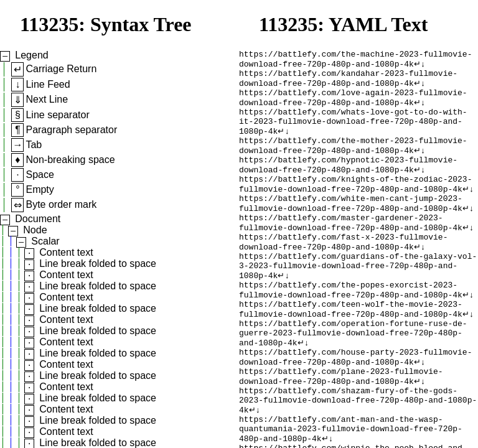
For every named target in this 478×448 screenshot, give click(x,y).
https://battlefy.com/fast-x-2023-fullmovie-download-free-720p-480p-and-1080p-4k (343, 274)
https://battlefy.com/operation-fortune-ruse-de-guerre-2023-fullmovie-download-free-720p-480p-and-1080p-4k (353, 380)
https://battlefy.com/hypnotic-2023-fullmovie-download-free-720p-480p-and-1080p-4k (348, 184)
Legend (31, 55)
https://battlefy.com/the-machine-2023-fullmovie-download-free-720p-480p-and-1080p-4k (355, 61)
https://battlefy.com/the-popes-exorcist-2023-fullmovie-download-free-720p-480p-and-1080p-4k (351, 330)
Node (35, 230)
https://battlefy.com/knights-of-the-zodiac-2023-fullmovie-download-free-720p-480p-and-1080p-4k (355, 207)
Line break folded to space (98, 264)
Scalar (45, 241)
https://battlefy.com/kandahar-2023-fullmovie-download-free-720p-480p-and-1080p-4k (348, 83)
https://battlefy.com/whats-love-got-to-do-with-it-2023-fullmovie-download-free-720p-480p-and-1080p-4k (353, 134)
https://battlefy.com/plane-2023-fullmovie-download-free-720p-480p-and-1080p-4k (341, 431)
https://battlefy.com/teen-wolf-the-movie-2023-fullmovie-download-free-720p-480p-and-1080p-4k (351, 352)
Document (38, 219)
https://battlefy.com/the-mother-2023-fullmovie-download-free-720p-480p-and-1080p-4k (353, 162)
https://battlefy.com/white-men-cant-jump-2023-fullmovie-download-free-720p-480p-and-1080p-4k (351, 229)
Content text (66, 252)
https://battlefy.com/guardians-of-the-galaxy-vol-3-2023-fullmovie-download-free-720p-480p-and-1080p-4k (358, 302)
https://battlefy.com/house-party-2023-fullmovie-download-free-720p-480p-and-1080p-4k (355, 408)
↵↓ (420, 67)
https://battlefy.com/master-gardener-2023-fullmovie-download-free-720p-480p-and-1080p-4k (351, 251)
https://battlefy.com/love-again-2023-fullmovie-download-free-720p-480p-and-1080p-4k (353, 106)
